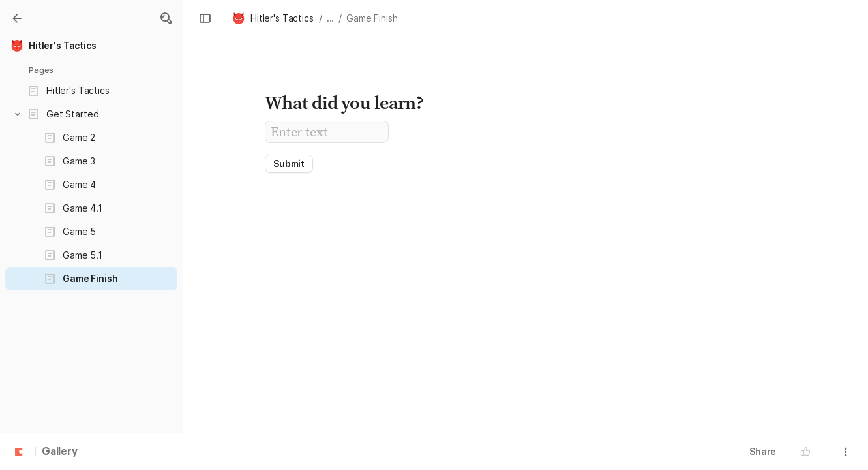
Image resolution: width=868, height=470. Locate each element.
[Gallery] (17, 18)
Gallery (60, 452)
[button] (166, 18)
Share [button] (763, 451)
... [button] (331, 18)
